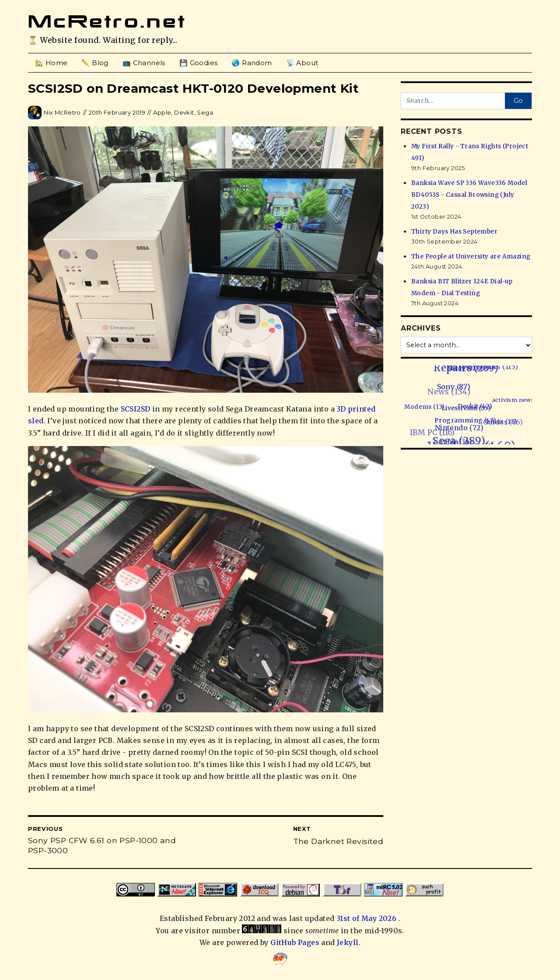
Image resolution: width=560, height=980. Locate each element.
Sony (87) (455, 386)
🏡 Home (51, 63)
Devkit (184, 112)
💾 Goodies (199, 63)
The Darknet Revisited (338, 841)
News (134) (445, 393)
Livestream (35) (468, 407)
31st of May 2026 (367, 918)
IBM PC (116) (430, 433)
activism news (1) (520, 399)
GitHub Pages (295, 942)
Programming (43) (467, 419)
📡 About (302, 63)
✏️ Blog (95, 63)
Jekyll (348, 942)
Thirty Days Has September (454, 232)
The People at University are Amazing (471, 256)
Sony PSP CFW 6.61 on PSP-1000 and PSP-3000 (102, 845)
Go (518, 101)
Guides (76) (499, 423)
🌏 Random (252, 63)
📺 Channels (144, 63)
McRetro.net (107, 21)
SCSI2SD (136, 409)
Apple (162, 112)
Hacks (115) (496, 366)
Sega (205, 112)
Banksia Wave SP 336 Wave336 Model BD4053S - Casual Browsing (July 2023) (469, 195)
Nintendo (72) (460, 427)
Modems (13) (426, 406)
